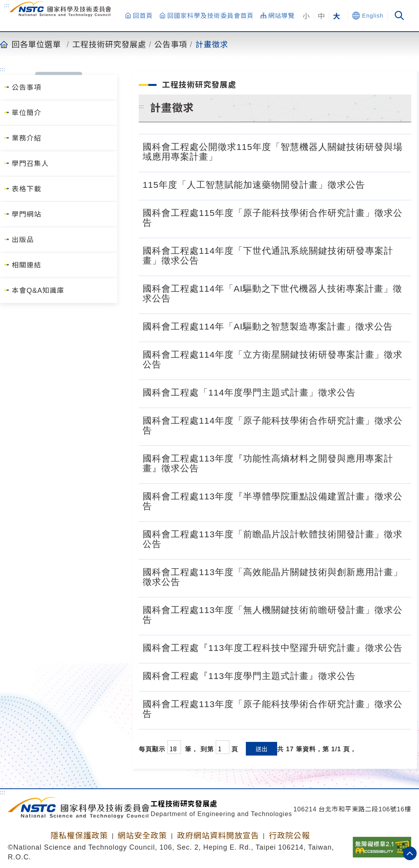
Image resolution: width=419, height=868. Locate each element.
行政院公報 (289, 836)
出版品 (23, 240)
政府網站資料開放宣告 (218, 836)
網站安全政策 (142, 836)
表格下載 (27, 189)
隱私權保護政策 (79, 836)
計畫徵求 (212, 44)
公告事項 (171, 44)
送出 (261, 749)
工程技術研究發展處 (109, 44)
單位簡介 (27, 113)
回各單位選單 (36, 44)
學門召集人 (30, 164)
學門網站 (27, 214)
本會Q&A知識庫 (38, 291)
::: (7, 5)
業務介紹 (27, 138)
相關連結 (27, 265)
